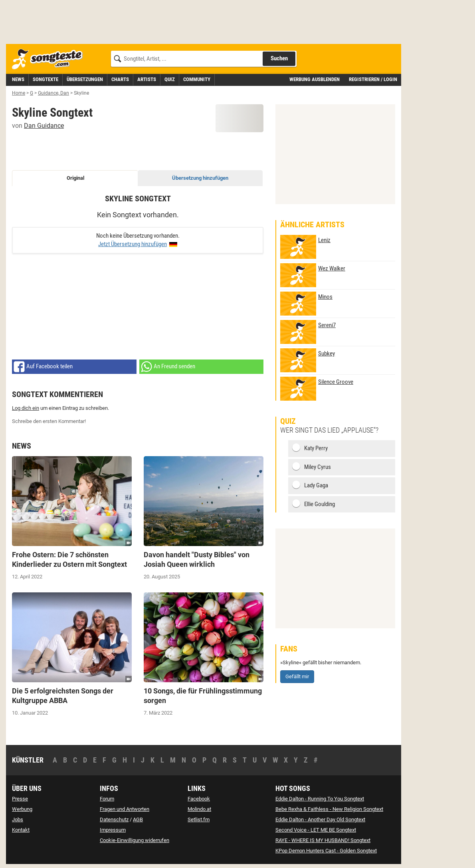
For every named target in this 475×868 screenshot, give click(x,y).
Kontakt (21, 830)
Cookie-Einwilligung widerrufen (135, 840)
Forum (107, 799)
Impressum (113, 830)
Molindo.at (199, 809)
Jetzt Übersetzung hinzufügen (133, 244)
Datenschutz (114, 819)
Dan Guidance (44, 126)
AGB (138, 819)
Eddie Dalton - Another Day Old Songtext (320, 819)
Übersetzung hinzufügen (200, 178)
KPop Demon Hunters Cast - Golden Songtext (326, 851)
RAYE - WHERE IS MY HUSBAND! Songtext (323, 840)
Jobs (18, 819)
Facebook (199, 799)
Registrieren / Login (373, 79)
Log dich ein (26, 408)
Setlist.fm (199, 819)
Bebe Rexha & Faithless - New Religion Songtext (329, 809)
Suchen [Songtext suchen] (279, 58)
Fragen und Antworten (125, 809)
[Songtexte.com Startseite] (50, 59)
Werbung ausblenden (315, 79)
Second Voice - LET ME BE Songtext (316, 830)
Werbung (22, 809)
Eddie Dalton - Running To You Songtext (320, 799)
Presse (20, 799)
